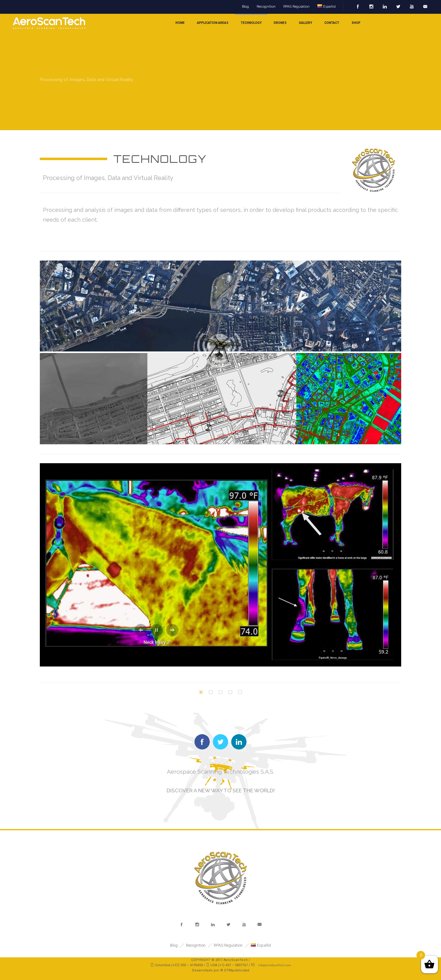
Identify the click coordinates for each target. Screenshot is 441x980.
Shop (356, 23)
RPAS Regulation (296, 7)
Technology (251, 23)
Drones (280, 23)
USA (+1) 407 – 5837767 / (231, 965)
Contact (332, 23)
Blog (245, 7)
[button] (201, 692)
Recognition (266, 7)
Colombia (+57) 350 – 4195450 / (180, 965)
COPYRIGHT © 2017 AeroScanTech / (221, 960)
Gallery (305, 23)
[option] (221, 565)
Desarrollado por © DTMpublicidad (221, 970)
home (180, 23)
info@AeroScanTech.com (274, 965)
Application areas (213, 23)
